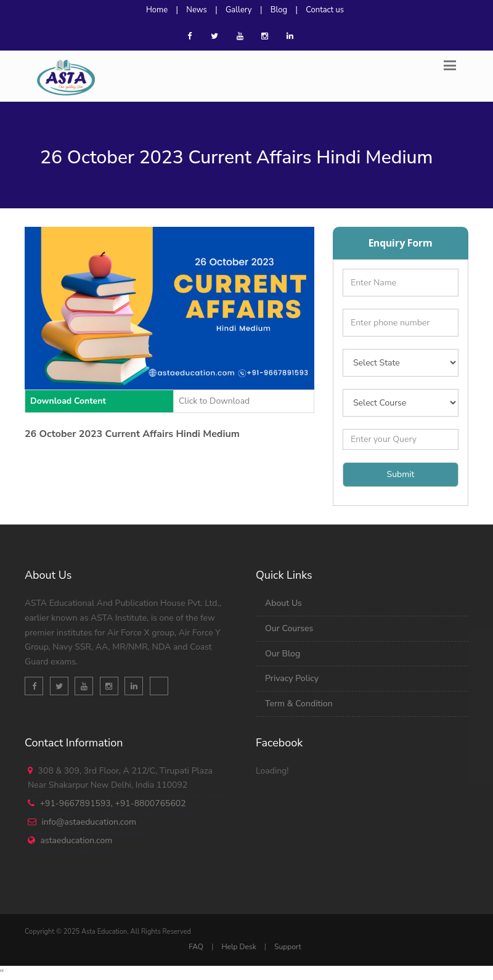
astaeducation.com (77, 840)
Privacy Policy (292, 678)
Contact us (325, 10)
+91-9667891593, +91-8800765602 (113, 803)
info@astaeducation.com (89, 822)
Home (157, 10)
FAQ (196, 947)
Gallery (239, 10)
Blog (279, 10)
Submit (401, 474)
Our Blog (283, 654)
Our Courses (289, 628)
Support (288, 947)
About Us (283, 603)
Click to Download (214, 401)
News (197, 10)
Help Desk (238, 947)
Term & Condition (299, 704)
